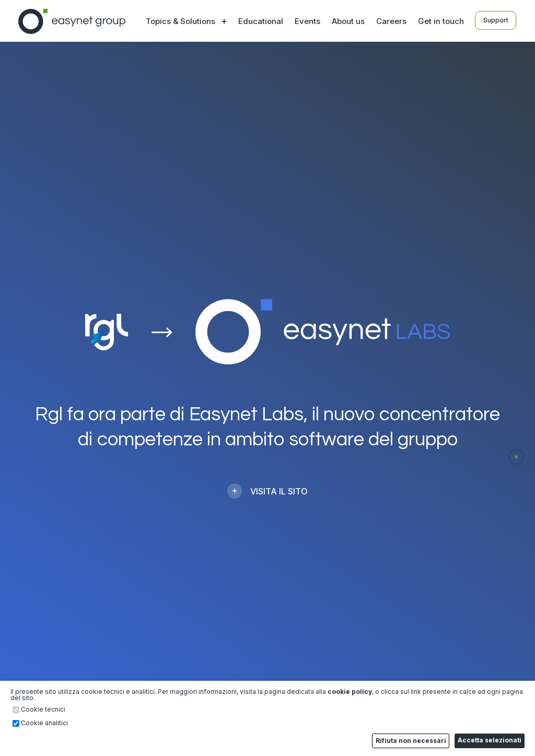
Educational (259, 21)
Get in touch (439, 21)
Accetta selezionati (490, 741)
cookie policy (350, 692)
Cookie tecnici (43, 711)
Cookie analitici (44, 724)
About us (346, 21)
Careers (389, 21)
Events (305, 21)
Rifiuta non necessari (412, 741)
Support (496, 20)
